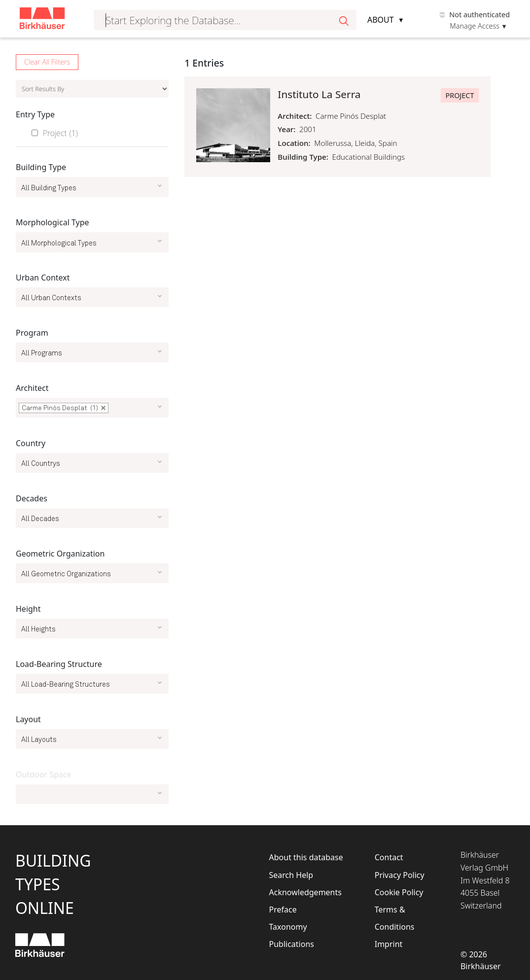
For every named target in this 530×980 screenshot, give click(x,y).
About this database (306, 857)
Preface (283, 910)
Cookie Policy (399, 892)
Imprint (389, 944)
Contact (389, 857)
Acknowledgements (305, 892)
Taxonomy (288, 927)
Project (60, 133)
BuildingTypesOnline (53, 884)
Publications (292, 944)
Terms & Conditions (395, 918)
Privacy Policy (400, 875)
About (381, 20)
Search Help (291, 875)
